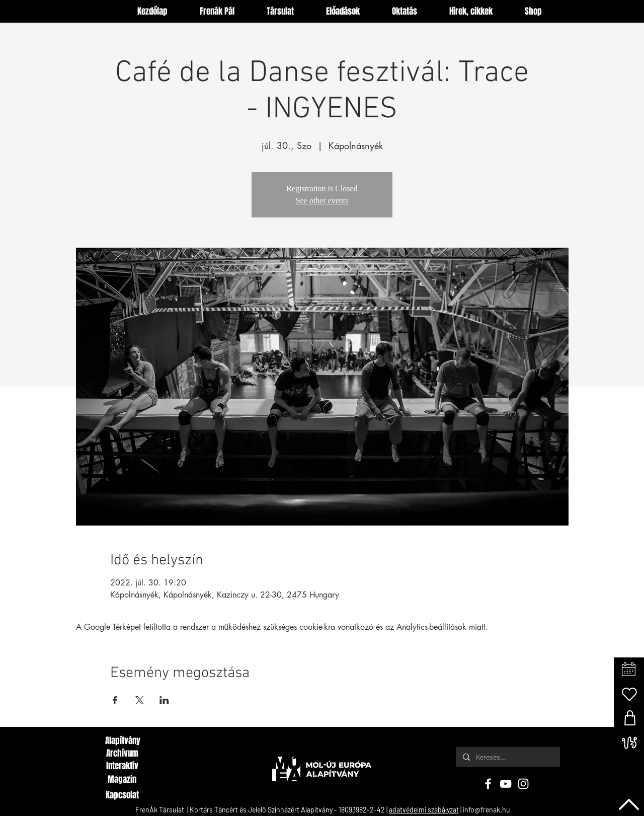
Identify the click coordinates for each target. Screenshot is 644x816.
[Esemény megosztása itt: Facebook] (115, 700)
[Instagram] (523, 784)
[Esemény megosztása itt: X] (140, 700)
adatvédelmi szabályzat (424, 810)
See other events (322, 201)
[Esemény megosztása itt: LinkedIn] (164, 700)
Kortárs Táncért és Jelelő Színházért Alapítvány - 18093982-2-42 (287, 810)
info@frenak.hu (487, 810)
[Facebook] (488, 784)
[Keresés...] (507, 757)
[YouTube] (506, 784)
